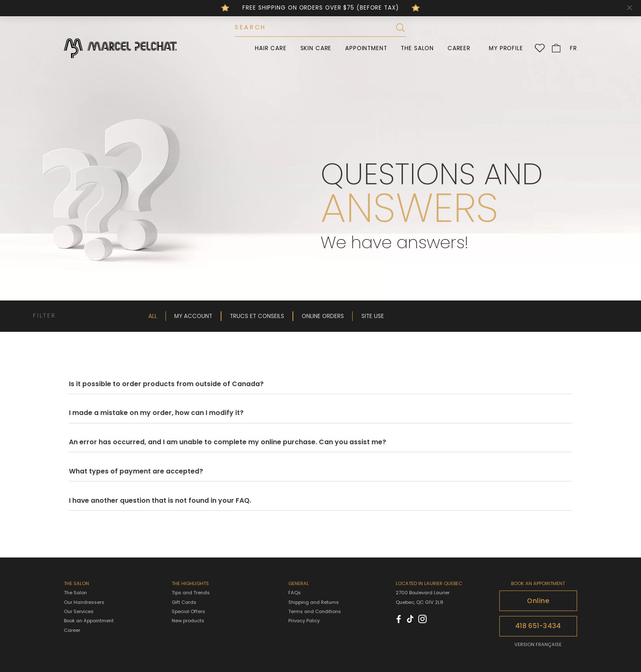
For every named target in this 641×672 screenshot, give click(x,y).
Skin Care (316, 48)
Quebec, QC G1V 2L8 (420, 602)
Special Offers (188, 612)
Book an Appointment (89, 621)
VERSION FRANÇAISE (538, 644)
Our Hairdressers (84, 602)
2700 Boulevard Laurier (423, 593)
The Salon (417, 48)
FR (574, 48)
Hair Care (271, 48)
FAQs (295, 593)
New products (188, 621)
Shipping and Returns (314, 602)
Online (538, 601)
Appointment (366, 48)
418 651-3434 (538, 626)
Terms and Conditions (315, 611)
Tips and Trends (191, 593)
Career (459, 48)
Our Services (79, 611)
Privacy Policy (304, 621)
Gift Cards (184, 602)
